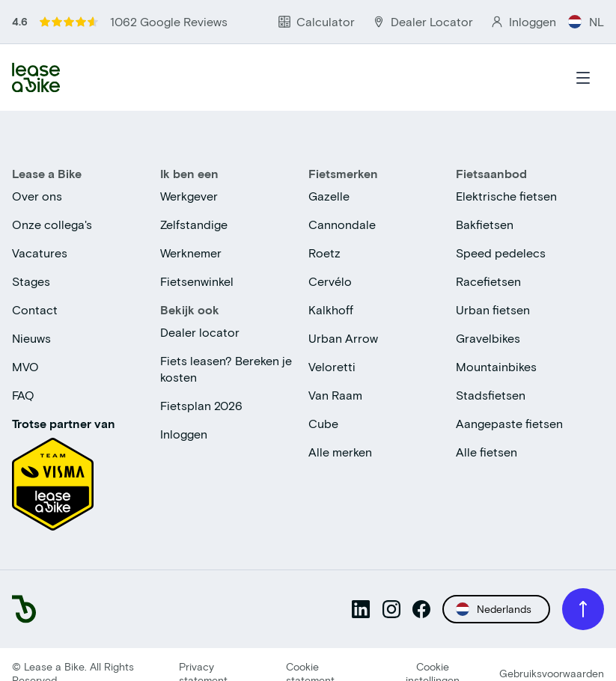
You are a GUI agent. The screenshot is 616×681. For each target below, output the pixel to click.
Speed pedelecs (501, 253)
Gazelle (329, 196)
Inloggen (184, 434)
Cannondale (342, 224)
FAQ (23, 395)
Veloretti (332, 366)
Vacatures (40, 253)
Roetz (324, 253)
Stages (31, 281)
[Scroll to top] (583, 609)
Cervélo (330, 281)
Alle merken (340, 452)
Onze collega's (52, 224)
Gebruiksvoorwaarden (552, 673)
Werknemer (191, 253)
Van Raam (335, 395)
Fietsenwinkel (197, 281)
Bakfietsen (485, 224)
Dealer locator (200, 332)
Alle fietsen (487, 452)
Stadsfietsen (491, 395)
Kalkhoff (331, 309)
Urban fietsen (493, 309)
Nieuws (31, 338)
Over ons (37, 196)
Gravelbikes (488, 338)
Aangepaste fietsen (509, 423)
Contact (35, 309)
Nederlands (494, 609)
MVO (25, 366)
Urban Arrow (343, 338)
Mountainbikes (496, 366)
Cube (323, 423)
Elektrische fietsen (506, 196)
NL (586, 21)
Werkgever (189, 196)
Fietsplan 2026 (201, 405)
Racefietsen (488, 281)
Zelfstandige (194, 224)
